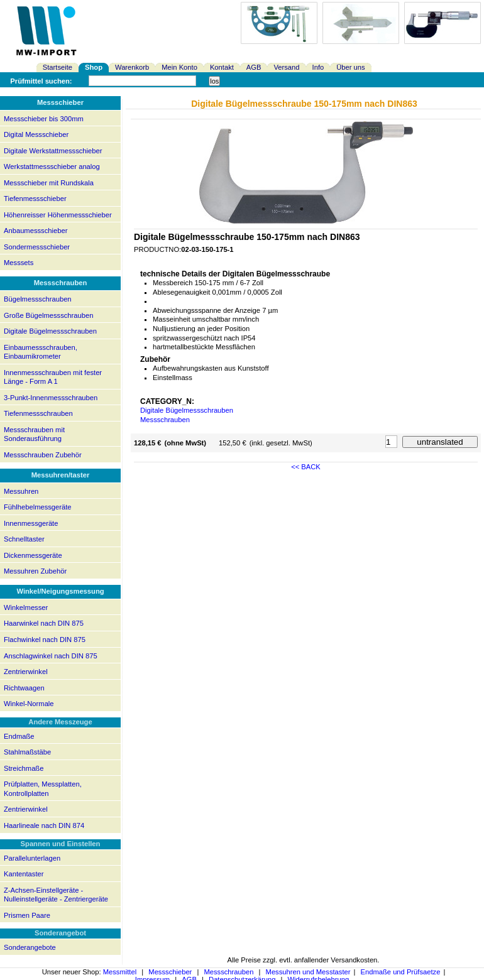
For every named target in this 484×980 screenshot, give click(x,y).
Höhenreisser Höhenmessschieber (58, 215)
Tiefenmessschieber (35, 199)
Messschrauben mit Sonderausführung (34, 434)
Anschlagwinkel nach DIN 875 (51, 656)
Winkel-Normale (29, 704)
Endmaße (19, 736)
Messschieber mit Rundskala (49, 183)
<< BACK (306, 467)
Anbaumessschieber (36, 231)
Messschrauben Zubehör (43, 455)
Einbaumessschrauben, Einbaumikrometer (41, 352)
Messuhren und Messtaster (308, 972)
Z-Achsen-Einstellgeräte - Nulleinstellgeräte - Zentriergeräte (56, 895)
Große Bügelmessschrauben (48, 315)
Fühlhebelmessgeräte (38, 507)
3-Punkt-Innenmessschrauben (51, 398)
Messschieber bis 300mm (44, 119)
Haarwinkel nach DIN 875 (44, 623)
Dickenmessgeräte (33, 555)
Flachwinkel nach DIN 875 (45, 640)
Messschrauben (165, 420)
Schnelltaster (24, 539)
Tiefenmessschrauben (38, 413)
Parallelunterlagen (32, 858)
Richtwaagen (24, 688)
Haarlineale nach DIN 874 (44, 825)
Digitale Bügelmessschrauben (50, 331)
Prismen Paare (27, 915)
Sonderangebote (30, 947)
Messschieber (170, 972)
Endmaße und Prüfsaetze (401, 972)
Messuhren (21, 491)
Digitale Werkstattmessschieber (53, 151)
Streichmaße (24, 768)
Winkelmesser (26, 607)
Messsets (19, 263)
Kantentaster (24, 874)
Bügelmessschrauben (38, 299)
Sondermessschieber (37, 247)
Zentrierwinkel (26, 672)
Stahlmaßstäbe (27, 752)
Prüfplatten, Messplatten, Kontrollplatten (43, 789)
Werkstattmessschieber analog (52, 166)
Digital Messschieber (36, 134)
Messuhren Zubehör (35, 571)
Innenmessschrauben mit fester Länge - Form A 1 (53, 377)
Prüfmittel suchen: (41, 81)
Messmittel (120, 972)
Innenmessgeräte (31, 523)
